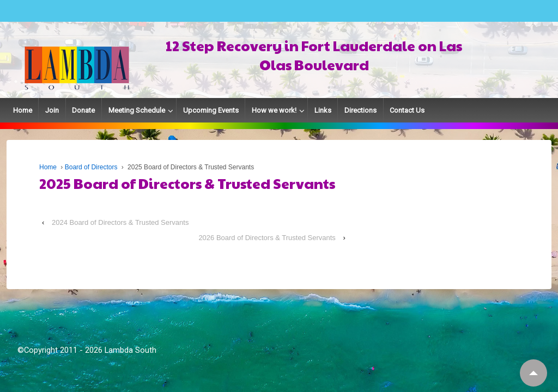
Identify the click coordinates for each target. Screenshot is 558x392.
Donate (83, 110)
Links (323, 110)
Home (23, 110)
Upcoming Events (211, 110)
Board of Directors (91, 167)
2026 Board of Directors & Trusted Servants (267, 238)
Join (52, 110)
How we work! (274, 110)
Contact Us (407, 110)
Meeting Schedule (137, 110)
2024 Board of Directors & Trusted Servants (120, 222)
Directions (360, 110)
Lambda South (131, 350)
